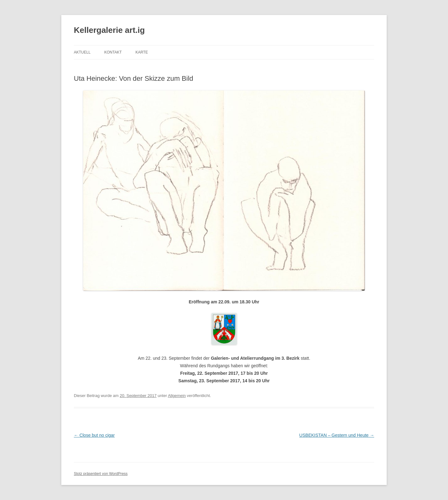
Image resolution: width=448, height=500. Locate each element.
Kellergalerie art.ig (109, 30)
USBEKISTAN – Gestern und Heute (337, 435)
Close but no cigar (94, 435)
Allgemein (177, 396)
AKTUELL (82, 52)
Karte (142, 52)
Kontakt (113, 52)
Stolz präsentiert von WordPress (101, 474)
